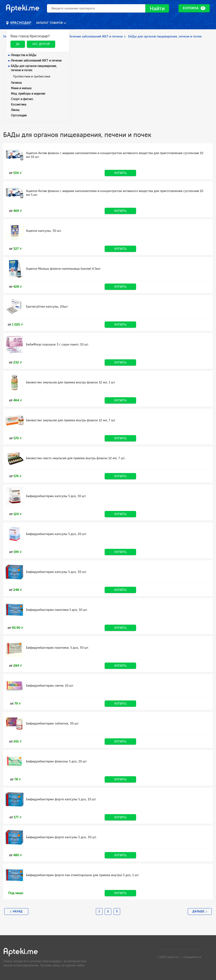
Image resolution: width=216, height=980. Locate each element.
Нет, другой (41, 44)
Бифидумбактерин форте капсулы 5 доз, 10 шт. (61, 799)
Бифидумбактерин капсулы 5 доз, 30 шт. (56, 572)
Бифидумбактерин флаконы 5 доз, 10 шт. (57, 761)
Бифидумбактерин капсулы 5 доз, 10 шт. (56, 496)
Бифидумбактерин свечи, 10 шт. (50, 686)
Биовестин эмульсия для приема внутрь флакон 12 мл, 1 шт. (71, 382)
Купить (120, 173)
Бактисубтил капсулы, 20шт (47, 307)
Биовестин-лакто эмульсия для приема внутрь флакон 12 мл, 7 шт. (76, 458)
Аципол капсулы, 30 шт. (44, 231)
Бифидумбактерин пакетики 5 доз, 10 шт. (57, 610)
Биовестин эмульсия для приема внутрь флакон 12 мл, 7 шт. (71, 420)
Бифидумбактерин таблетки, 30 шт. (53, 723)
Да (18, 44)
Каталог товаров (50, 23)
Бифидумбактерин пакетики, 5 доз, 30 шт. (57, 648)
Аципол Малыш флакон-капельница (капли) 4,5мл (63, 269)
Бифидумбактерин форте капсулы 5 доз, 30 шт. (61, 837)
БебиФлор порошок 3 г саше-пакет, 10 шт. (57, 344)
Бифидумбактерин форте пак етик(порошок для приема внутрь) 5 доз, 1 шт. (83, 875)
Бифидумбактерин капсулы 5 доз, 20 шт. (56, 534)
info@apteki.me (192, 957)
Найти (157, 8)
